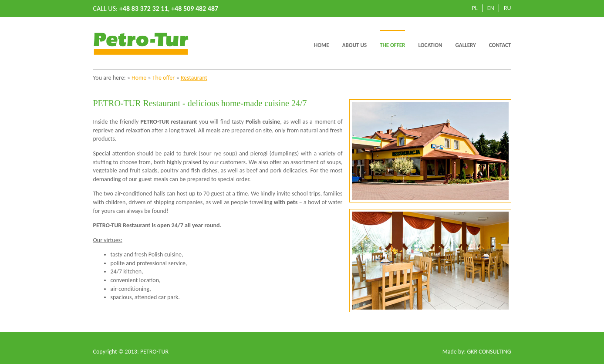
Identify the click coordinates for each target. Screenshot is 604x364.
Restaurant (194, 78)
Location (430, 45)
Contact (500, 45)
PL (475, 8)
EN (491, 8)
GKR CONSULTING (489, 352)
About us (354, 45)
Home (322, 45)
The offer (392, 45)
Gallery (466, 45)
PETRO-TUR (154, 352)
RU (508, 8)
